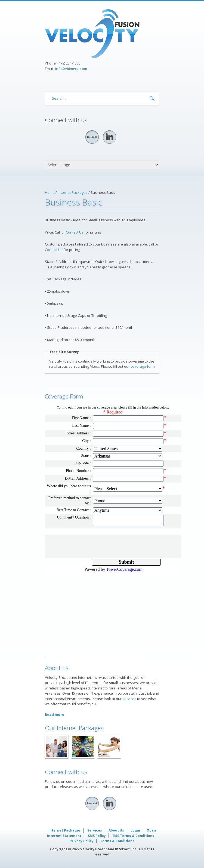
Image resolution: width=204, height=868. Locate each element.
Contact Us (75, 232)
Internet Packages (73, 192)
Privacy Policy (82, 841)
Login (135, 830)
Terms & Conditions (117, 841)
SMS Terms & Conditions (133, 836)
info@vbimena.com (71, 69)
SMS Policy (97, 836)
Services (95, 830)
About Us (116, 830)
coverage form (143, 366)
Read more (55, 714)
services (129, 699)
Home (50, 192)
